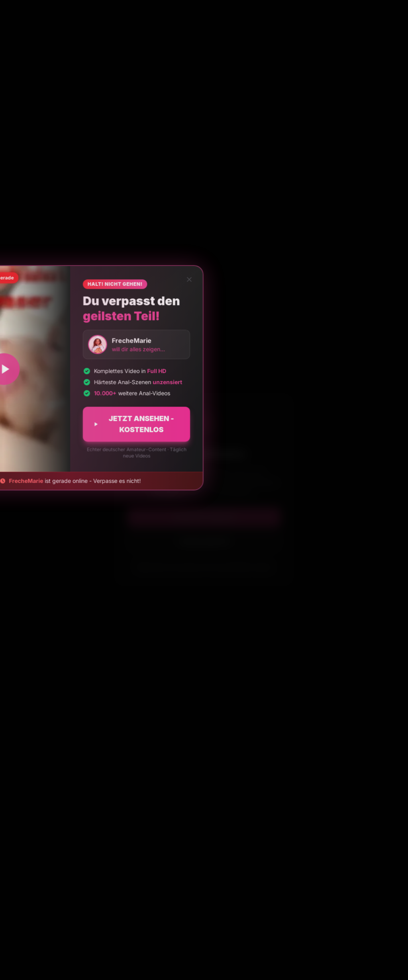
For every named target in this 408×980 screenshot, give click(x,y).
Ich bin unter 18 (204, 541)
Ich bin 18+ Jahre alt (204, 517)
